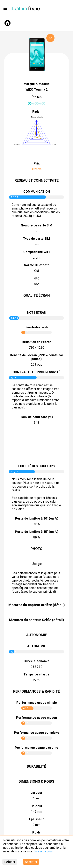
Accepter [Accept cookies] (31, 862)
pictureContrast (37, 445)
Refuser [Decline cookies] (10, 862)
